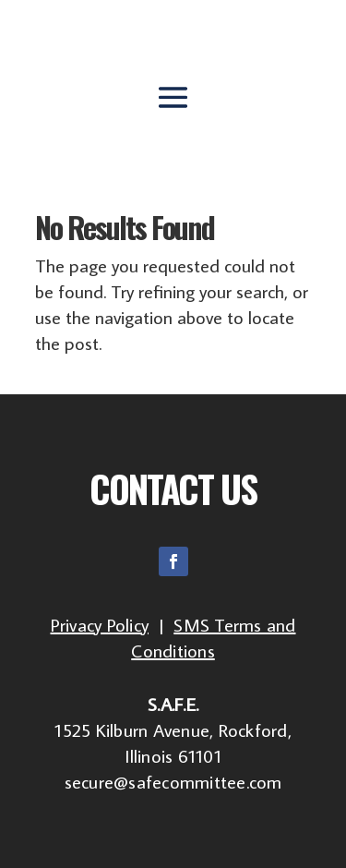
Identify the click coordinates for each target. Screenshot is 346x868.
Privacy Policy (100, 624)
